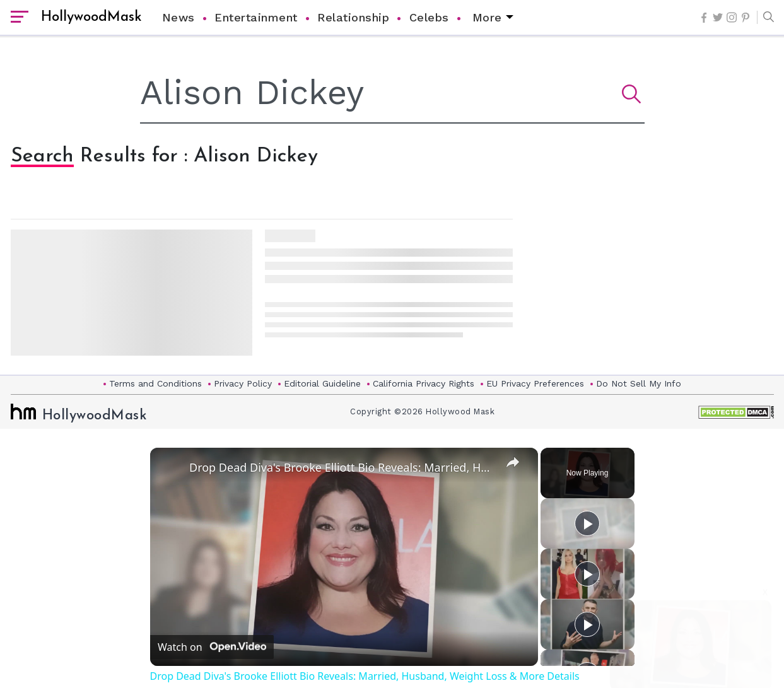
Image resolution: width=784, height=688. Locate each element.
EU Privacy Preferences (535, 383)
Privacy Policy (243, 383)
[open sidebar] (20, 18)
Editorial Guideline (322, 383)
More (487, 17)
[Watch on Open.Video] (212, 647)
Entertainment (256, 17)
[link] (170, 468)
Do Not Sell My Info (639, 383)
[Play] (587, 574)
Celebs (429, 17)
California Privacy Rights (424, 383)
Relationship (353, 17)
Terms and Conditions (155, 383)
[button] (765, 18)
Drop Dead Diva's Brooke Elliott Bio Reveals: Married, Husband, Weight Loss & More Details (342, 467)
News (178, 17)
